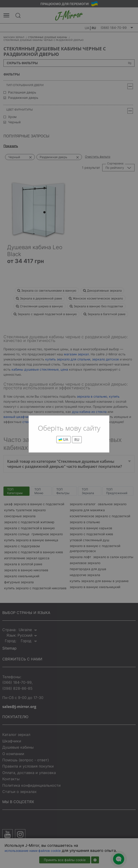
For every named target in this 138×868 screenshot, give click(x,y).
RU (77, 440)
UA (63, 439)
